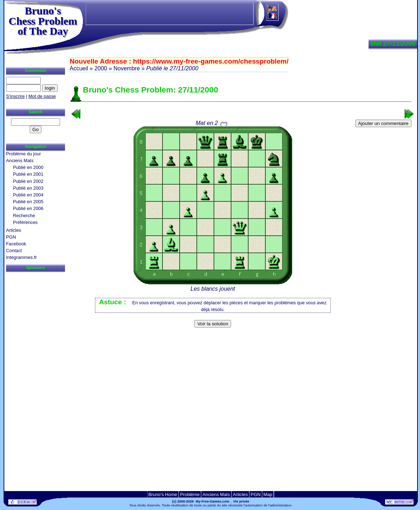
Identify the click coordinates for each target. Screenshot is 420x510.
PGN (11, 237)
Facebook (16, 244)
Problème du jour (23, 154)
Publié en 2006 (28, 208)
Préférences (25, 222)
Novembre (127, 68)
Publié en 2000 (28, 167)
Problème (190, 494)
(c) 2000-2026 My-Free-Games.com (201, 501)
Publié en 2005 (28, 202)
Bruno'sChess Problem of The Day (43, 21)
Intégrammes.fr (21, 257)
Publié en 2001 (28, 174)
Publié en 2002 (28, 181)
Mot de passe (42, 96)
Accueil (79, 68)
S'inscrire (15, 96)
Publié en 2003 (28, 188)
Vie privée (241, 501)
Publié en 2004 (28, 195)
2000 (101, 68)
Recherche (24, 216)
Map (268, 494)
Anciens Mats (20, 161)
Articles (14, 230)
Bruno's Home (163, 494)
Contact (14, 251)
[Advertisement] (241, 342)
